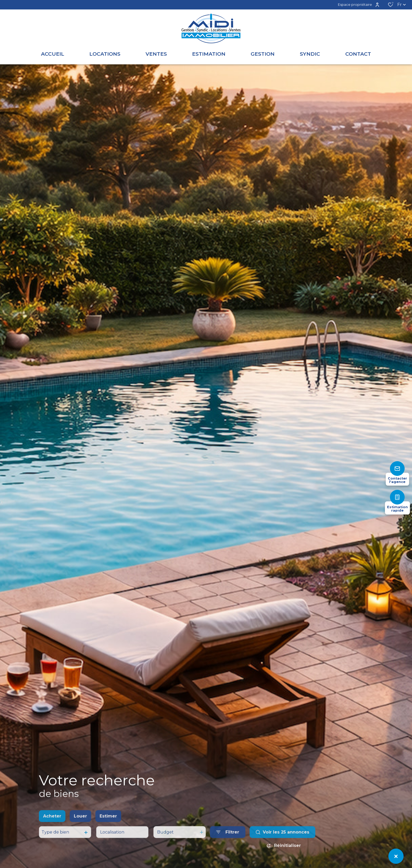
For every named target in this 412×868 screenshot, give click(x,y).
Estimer (108, 827)
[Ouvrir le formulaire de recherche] (228, 843)
